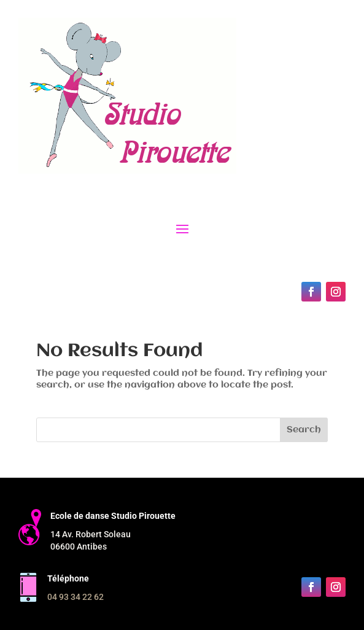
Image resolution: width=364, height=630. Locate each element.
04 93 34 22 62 (76, 597)
